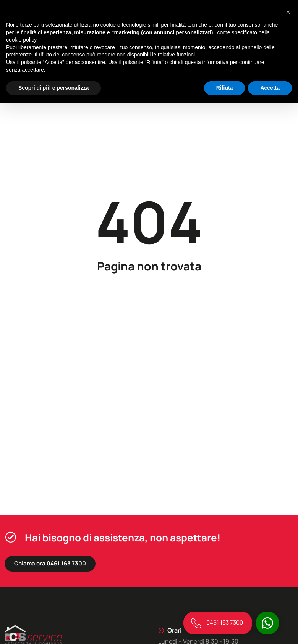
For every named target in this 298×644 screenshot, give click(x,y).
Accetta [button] (270, 88)
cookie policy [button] (21, 40)
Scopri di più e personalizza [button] (53, 88)
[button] (288, 12)
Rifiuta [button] (225, 88)
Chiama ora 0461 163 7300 (50, 563)
